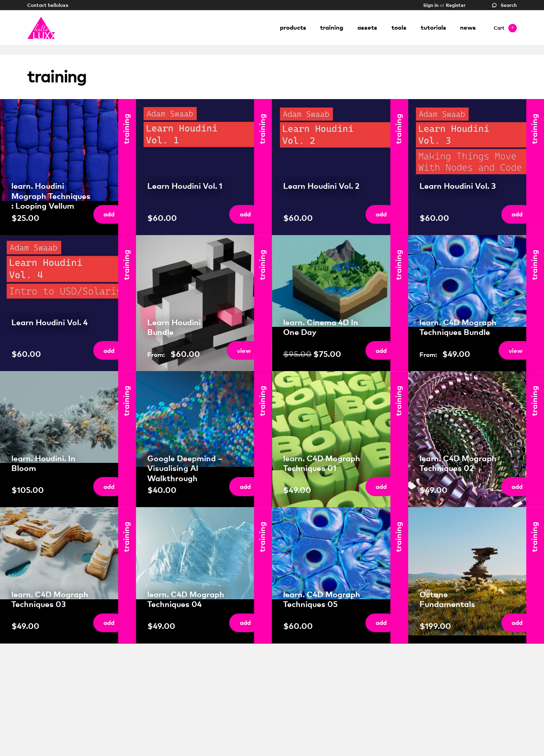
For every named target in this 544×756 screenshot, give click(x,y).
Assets (367, 28)
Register (456, 5)
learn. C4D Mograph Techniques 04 (186, 599)
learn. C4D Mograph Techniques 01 (322, 463)
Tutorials (433, 28)
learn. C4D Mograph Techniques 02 (458, 463)
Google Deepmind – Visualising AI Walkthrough (185, 468)
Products (293, 28)
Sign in (431, 5)
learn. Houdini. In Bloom (43, 463)
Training (332, 28)
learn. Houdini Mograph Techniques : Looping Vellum (51, 196)
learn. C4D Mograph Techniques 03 (50, 599)
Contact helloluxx (48, 5)
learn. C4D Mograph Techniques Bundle (458, 327)
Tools (399, 28)
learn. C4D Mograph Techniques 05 (322, 599)
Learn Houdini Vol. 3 (458, 186)
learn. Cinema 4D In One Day (321, 327)
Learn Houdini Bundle (174, 327)
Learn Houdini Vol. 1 (185, 186)
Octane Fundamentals (447, 599)
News (468, 28)
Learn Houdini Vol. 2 (321, 186)
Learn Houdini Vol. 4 (49, 322)
